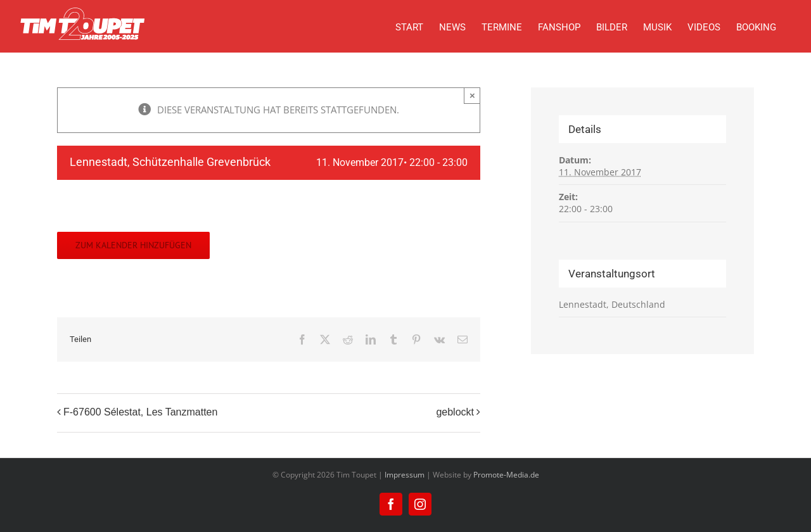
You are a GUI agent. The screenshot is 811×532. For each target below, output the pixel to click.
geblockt (455, 412)
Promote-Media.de (506, 475)
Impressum (405, 475)
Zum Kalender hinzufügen (133, 245)
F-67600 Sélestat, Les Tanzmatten (140, 412)
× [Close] (472, 95)
